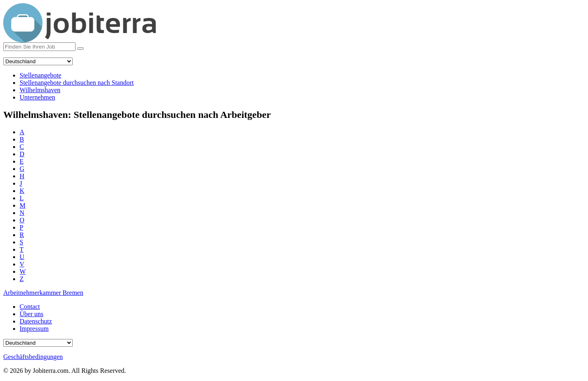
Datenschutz (36, 321)
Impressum (34, 329)
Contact (30, 307)
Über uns (31, 314)
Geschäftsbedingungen (33, 357)
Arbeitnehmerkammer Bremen (43, 293)
